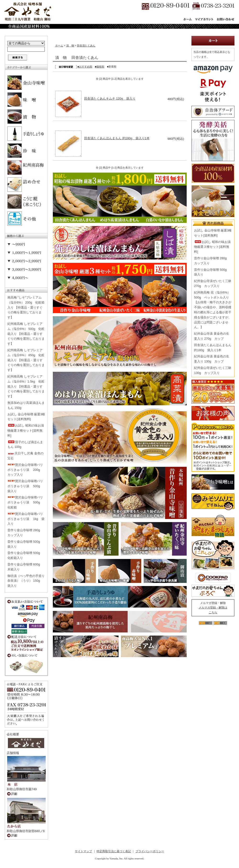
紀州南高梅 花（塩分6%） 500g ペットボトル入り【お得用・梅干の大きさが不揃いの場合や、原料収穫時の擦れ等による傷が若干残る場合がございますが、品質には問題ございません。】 (213, 310)
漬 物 (70, 45)
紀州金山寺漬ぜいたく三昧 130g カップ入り (213, 370)
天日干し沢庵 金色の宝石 (25, 456)
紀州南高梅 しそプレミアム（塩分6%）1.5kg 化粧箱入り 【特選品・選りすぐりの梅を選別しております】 (26, 386)
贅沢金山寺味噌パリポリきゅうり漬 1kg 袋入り (26, 519)
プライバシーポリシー (150, 851)
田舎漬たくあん (86, 45)
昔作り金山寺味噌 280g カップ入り (25, 533)
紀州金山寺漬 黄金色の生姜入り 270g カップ (212, 336)
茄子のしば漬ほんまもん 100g (25, 445)
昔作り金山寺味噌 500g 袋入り (25, 544)
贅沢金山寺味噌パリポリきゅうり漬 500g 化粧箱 (25, 502)
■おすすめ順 (85, 67)
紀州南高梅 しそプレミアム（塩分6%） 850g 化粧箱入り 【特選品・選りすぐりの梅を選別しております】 (26, 360)
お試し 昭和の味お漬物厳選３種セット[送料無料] (26, 431)
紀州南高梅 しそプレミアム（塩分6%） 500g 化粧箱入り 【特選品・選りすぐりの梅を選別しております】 (26, 334)
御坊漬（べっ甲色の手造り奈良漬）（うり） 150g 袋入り (26, 581)
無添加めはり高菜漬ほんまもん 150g (26, 405)
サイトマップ (83, 851)
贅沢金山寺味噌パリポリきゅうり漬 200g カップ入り (25, 470)
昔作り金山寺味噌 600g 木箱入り (25, 567)
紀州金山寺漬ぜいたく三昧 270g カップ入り (213, 283)
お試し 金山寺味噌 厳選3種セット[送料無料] (26, 417)
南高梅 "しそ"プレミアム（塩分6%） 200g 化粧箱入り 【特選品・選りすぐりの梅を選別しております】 (26, 307)
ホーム (59, 45)
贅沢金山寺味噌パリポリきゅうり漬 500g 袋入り (25, 486)
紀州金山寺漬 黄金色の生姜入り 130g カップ (212, 359)
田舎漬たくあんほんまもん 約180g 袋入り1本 (117, 138)
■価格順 (100, 67)
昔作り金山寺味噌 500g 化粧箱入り (25, 555)
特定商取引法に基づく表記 (114, 851)
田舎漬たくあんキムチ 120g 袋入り (110, 99)
